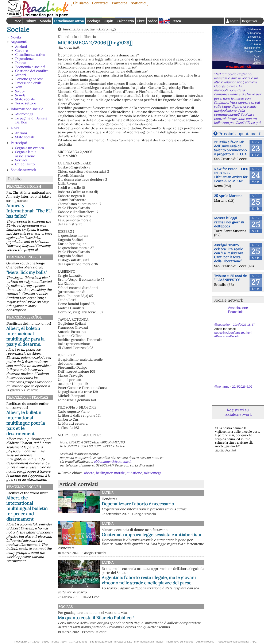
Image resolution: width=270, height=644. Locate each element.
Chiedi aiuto (25, 164)
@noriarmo (222, 387)
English (164, 21)
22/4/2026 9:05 (242, 387)
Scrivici (21, 160)
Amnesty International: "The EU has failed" (29, 211)
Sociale (18, 29)
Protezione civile (28, 83)
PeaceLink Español (24, 317)
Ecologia (94, 21)
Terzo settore (26, 103)
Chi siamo (81, 3)
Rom (19, 87)
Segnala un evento (30, 148)
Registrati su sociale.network (238, 412)
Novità (16, 37)
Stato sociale (25, 99)
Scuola (20, 95)
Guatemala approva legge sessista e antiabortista (151, 535)
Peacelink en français (28, 397)
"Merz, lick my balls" (27, 272)
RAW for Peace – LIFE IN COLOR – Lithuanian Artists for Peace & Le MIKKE (231, 175)
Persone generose (29, 79)
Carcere (22, 51)
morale (119, 473)
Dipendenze (25, 59)
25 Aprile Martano (228, 196)
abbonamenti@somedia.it (113, 461)
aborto (89, 473)
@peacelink (222, 325)
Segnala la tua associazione (26, 154)
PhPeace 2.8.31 (122, 642)
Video (153, 21)
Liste (141, 21)
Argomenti (19, 41)
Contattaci (100, 3)
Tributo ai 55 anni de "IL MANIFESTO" (230, 278)
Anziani (21, 46)
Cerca (176, 21)
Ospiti (108, 21)
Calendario (125, 21)
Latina (108, 493)
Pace (17, 21)
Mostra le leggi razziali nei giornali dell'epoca (229, 222)
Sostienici (139, 3)
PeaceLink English (24, 186)
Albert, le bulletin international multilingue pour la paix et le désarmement (26, 423)
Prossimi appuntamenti (240, 134)
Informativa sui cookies (180, 642)
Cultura (30, 21)
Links (15, 128)
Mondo (45, 21)
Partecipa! (19, 143)
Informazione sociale (27, 109)
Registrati (250, 21)
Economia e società (30, 67)
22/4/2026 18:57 (244, 325)
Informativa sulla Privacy (149, 642)
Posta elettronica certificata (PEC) (237, 642)
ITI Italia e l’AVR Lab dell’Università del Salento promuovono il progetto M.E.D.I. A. (231, 148)
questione (134, 473)
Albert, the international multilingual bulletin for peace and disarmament (27, 508)
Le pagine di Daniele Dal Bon (31, 120)
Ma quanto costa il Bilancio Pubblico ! (96, 618)
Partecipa (120, 3)
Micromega (24, 114)
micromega (153, 473)
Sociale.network (23, 170)
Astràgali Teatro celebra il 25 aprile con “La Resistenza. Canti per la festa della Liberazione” (229, 253)
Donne (20, 63)
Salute (20, 91)
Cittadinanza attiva (69, 21)
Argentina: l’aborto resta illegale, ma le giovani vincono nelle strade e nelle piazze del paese (149, 580)
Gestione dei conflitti (32, 71)
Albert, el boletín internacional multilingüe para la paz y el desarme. (25, 336)
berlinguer (104, 473)
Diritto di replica (205, 642)
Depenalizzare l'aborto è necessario (138, 504)
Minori (21, 75)
